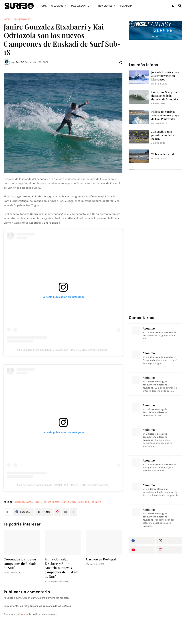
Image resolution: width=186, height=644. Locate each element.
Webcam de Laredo (163, 154)
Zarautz (96, 502)
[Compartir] (120, 62)
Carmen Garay (22, 19)
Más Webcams (80, 6)
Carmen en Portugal (101, 559)
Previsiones (105, 6)
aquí (26, 614)
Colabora (126, 6)
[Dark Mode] (173, 6)
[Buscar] (179, 6)
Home (43, 6)
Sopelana (83, 502)
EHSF (38, 502)
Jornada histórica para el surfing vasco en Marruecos (165, 76)
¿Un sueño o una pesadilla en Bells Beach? (163, 135)
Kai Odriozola (51, 502)
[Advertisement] (156, 583)
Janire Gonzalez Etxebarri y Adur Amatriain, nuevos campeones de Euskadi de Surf (62, 568)
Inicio (7, 19)
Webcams (57, 6)
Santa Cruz (68, 502)
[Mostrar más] (74, 512)
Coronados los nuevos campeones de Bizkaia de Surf (20, 564)
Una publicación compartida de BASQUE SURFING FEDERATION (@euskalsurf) (63, 350)
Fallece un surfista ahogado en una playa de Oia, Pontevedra (165, 115)
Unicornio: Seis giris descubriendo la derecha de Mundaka (165, 96)
